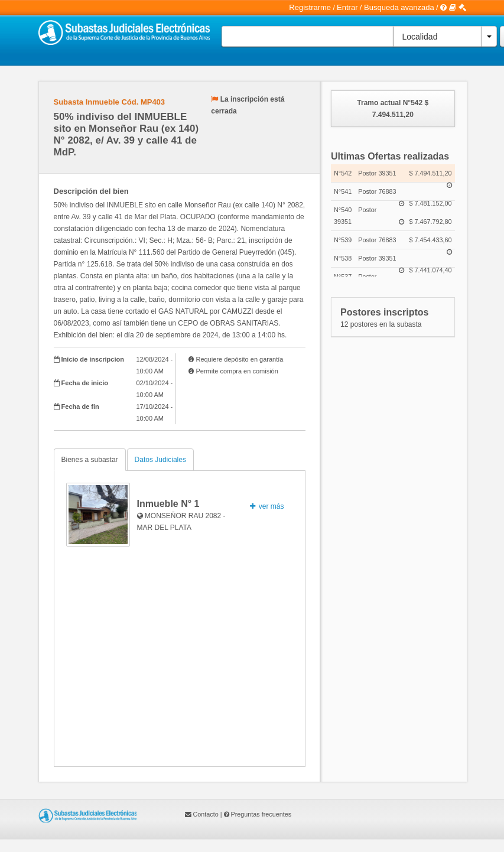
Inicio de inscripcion (93, 359)
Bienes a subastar (90, 460)
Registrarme (310, 7)
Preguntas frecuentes (261, 814)
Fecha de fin (80, 407)
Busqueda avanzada (399, 7)
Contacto (206, 814)
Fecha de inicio (85, 383)
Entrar (347, 7)
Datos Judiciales (160, 460)
